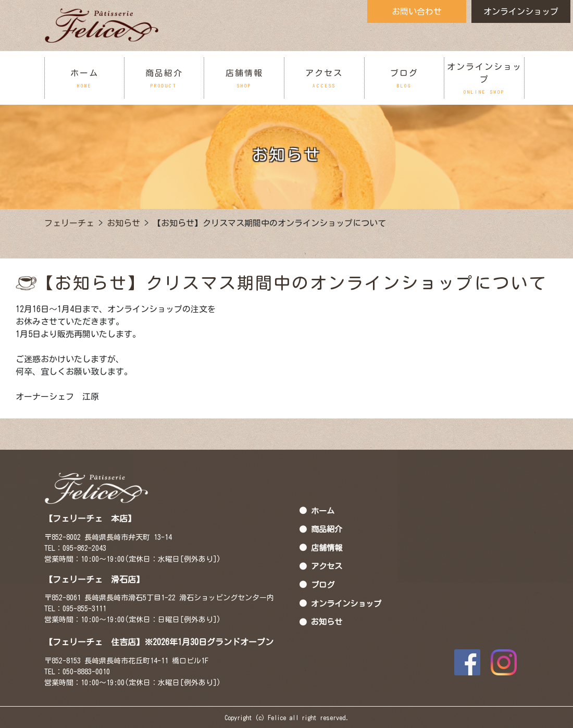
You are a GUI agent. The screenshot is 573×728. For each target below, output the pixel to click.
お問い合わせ (417, 11)
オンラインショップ (521, 11)
